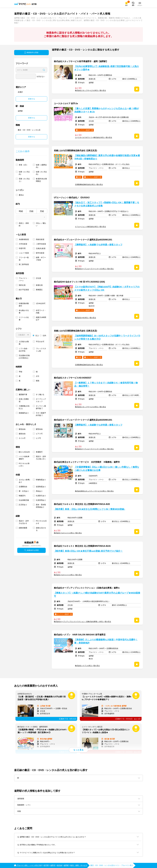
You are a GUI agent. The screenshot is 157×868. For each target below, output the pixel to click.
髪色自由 (22, 429)
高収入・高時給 (24, 224)
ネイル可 (22, 438)
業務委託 (39, 290)
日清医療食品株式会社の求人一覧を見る (89, 184)
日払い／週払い (41, 224)
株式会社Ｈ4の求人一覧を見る (86, 318)
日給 (31, 211)
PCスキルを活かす (41, 522)
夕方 (38, 376)
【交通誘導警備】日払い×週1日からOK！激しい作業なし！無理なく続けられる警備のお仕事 (107, 469)
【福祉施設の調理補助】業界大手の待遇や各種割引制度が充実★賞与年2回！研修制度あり (107, 157)
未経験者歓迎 (24, 239)
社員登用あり (41, 500)
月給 (42, 211)
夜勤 (38, 381)
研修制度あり (41, 480)
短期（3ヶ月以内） (41, 173)
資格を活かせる (41, 529)
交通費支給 (23, 487)
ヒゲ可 (38, 438)
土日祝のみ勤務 (24, 343)
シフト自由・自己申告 (24, 350)
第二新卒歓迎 (24, 264)
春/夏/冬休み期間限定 (41, 180)
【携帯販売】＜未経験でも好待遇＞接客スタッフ (98, 245)
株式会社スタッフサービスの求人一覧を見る (90, 90)
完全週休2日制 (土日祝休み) (24, 357)
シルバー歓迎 (24, 253)
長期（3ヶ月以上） (24, 180)
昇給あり (39, 491)
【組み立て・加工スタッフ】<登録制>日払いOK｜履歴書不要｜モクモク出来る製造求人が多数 (107, 204)
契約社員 (22, 285)
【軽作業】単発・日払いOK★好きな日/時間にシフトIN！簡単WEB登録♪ (90, 509)
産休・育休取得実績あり (41, 506)
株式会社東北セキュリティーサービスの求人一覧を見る (94, 491)
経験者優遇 (23, 528)
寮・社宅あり (24, 491)
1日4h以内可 (41, 303)
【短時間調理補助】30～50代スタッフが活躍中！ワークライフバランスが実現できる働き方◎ (107, 337)
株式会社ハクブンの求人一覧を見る (87, 666)
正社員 (38, 278)
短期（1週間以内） (41, 166)
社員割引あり (41, 496)
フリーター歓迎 (24, 259)
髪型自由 (39, 429)
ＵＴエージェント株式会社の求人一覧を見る (90, 227)
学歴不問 (22, 248)
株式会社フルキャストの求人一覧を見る (68, 533)
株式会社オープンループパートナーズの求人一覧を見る (94, 269)
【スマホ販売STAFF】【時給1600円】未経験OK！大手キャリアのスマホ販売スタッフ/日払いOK (107, 288)
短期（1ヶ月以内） (24, 173)
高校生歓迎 (40, 239)
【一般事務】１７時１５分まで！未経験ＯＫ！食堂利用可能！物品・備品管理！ (106, 384)
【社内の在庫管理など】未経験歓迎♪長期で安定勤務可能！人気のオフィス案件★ (106, 68)
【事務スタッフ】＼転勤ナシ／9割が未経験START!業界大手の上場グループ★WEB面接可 (97, 595)
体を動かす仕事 (24, 312)
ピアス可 (39, 434)
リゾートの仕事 (24, 319)
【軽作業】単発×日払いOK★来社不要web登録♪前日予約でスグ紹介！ (88, 551)
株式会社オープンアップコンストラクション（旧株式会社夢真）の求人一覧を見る (82, 622)
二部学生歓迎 (41, 244)
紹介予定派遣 (24, 290)
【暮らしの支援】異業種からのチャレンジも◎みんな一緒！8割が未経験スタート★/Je (107, 110)
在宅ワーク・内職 (41, 312)
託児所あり (23, 505)
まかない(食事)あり (24, 481)
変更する (32, 99)
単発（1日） (23, 165)
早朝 (20, 372)
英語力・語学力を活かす (24, 522)
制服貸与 (22, 496)
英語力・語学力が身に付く (41, 458)
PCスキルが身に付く (24, 465)
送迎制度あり (41, 487)
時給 (21, 211)
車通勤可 (39, 452)
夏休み (21, 195)
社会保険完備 (24, 500)
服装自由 (22, 434)
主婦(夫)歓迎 (41, 248)
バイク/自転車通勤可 (24, 458)
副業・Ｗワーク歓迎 (41, 259)
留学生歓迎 (40, 253)
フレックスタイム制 (41, 350)
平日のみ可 (40, 342)
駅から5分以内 (24, 452)
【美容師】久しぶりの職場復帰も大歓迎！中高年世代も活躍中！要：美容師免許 (106, 641)
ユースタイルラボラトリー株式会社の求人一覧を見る (94, 137)
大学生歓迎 (23, 244)
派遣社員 (39, 285)
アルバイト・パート (24, 279)
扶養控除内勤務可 (24, 305)
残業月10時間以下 (41, 319)
